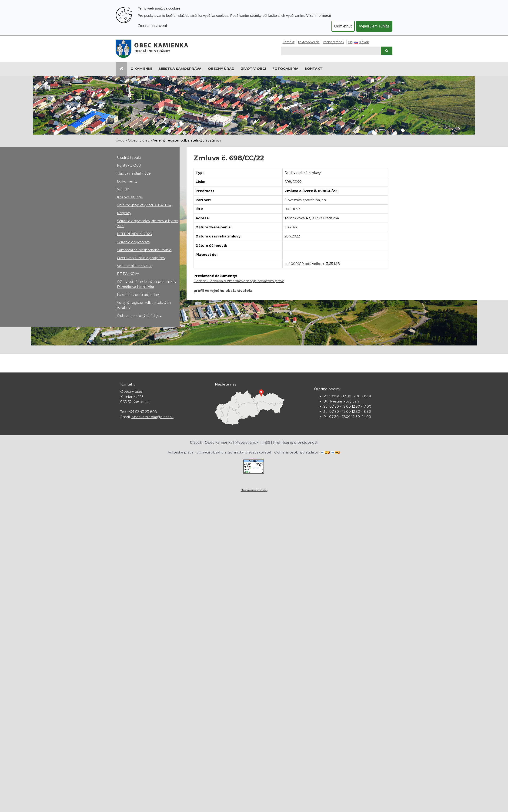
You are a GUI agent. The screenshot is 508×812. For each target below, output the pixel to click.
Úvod (120, 140)
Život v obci (253, 69)
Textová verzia (309, 42)
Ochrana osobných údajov (139, 316)
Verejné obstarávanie (135, 266)
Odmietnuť (343, 26)
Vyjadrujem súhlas (374, 26)
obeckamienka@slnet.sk (152, 417)
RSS (350, 42)
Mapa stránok (334, 42)
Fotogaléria (285, 69)
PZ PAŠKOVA (128, 274)
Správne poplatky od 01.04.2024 (144, 205)
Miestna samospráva (180, 69)
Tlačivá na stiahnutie (134, 173)
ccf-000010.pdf (297, 264)
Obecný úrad (221, 69)
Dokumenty (127, 181)
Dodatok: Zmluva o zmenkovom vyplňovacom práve (239, 281)
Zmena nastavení (152, 26)
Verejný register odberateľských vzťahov (187, 140)
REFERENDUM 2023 (134, 234)
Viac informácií (319, 15)
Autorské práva (180, 452)
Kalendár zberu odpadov (138, 295)
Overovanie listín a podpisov (141, 258)
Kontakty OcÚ (129, 166)
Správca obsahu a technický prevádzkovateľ (234, 452)
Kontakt (289, 42)
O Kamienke (141, 69)
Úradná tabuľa (129, 158)
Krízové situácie (130, 197)
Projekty (124, 213)
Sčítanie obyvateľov (134, 242)
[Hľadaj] (331, 51)
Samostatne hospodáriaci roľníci (144, 250)
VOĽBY (123, 189)
